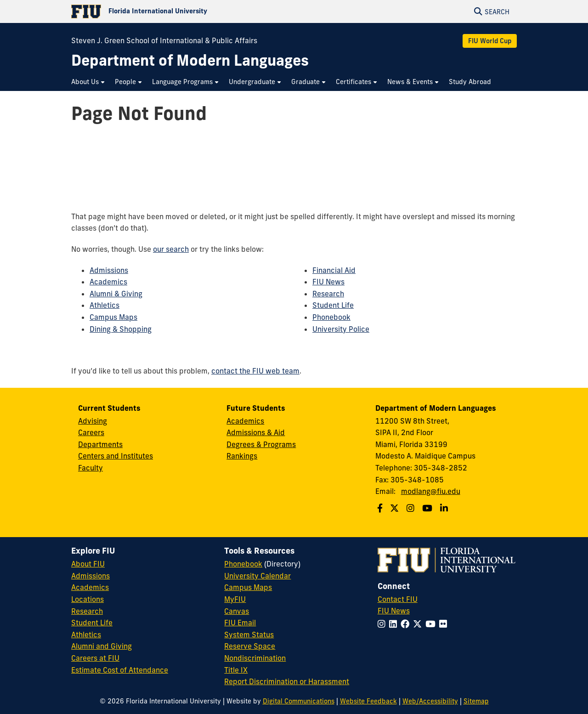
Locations (88, 599)
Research (328, 294)
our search (171, 249)
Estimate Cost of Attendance (120, 670)
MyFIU (235, 599)
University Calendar (257, 576)
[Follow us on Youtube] (428, 508)
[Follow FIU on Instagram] (383, 624)
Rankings (242, 456)
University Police (341, 329)
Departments (100, 444)
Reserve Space (250, 646)
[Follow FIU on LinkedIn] (395, 624)
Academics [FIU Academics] (90, 587)
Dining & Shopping (121, 329)
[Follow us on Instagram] (412, 508)
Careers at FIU (95, 658)
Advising (93, 421)
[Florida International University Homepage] (183, 11)
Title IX (236, 670)
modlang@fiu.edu (431, 491)
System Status (249, 635)
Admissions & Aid (256, 432)
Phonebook (331, 317)
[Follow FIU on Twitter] (419, 624)
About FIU (88, 564)
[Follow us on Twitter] (396, 508)
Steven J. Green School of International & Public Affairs (164, 40)
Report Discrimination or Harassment (287, 681)
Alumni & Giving (116, 294)
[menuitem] (88, 82)
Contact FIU (398, 599)
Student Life (333, 305)
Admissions (109, 270)
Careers (91, 432)
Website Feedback (368, 701)
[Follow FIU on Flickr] (445, 624)
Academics (108, 282)
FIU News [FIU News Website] (394, 611)
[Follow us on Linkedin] (445, 508)
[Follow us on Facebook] (381, 508)
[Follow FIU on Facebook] (407, 624)
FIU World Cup (490, 41)
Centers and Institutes (116, 456)
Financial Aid (334, 270)
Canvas (237, 611)
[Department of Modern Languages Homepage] (190, 60)
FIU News (328, 282)
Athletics (105, 305)
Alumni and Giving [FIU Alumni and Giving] (102, 646)
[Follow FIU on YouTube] (432, 624)
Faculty (90, 468)
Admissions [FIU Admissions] (90, 576)
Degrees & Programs (261, 444)
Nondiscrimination (255, 658)
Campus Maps (113, 317)
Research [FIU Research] (87, 611)
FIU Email (240, 623)
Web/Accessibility (430, 701)
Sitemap (476, 701)
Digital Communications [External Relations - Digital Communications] (299, 701)
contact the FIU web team (255, 371)
